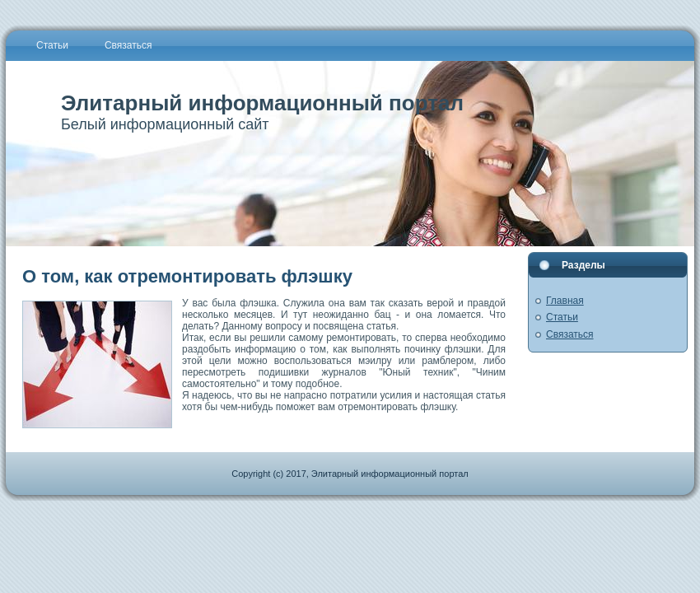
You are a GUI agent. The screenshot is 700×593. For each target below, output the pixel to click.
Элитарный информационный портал (262, 103)
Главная (565, 301)
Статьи (562, 317)
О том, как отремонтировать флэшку (187, 276)
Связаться (570, 334)
